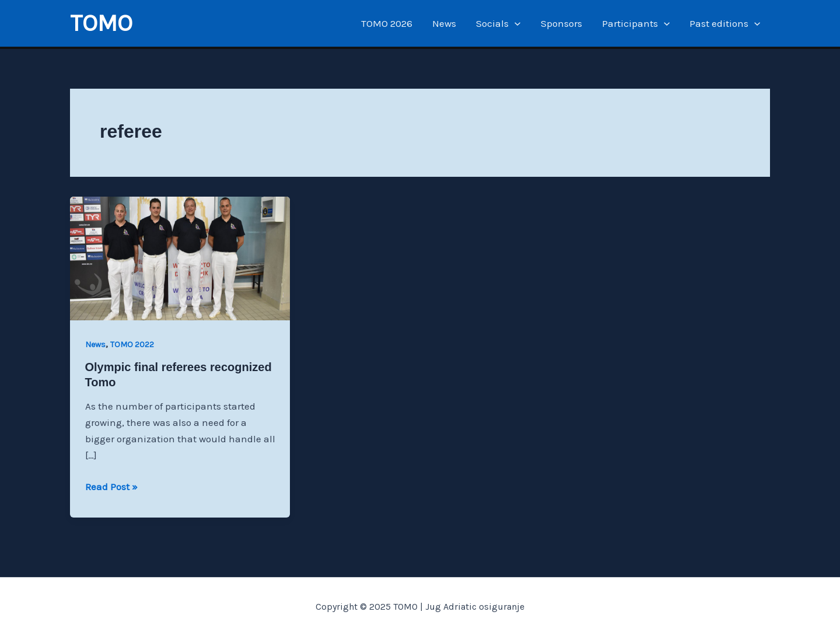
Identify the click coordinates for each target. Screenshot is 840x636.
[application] (514, 23)
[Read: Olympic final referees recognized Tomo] (180, 257)
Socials (498, 23)
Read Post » (111, 487)
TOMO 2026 (387, 23)
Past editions (725, 23)
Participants (636, 23)
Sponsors (561, 23)
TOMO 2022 (132, 345)
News (444, 23)
